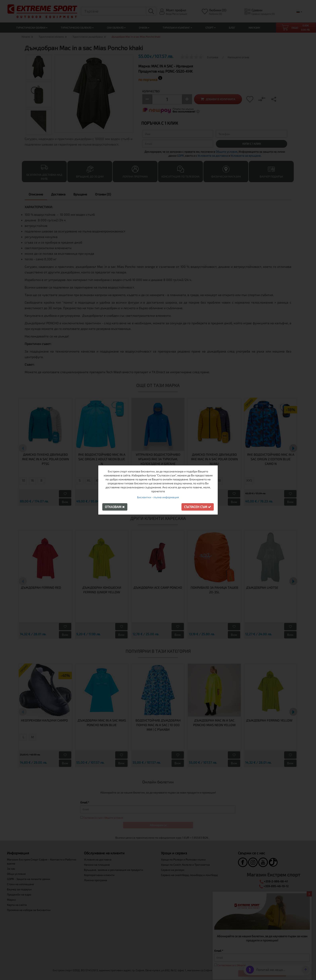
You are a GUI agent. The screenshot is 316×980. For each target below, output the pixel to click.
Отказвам (115, 507)
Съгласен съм (198, 507)
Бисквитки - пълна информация (158, 497)
